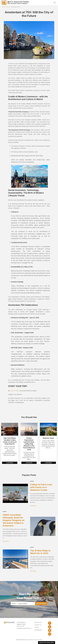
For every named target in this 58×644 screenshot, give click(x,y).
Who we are (38, 622)
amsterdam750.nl (30, 382)
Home (4, 7)
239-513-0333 (21, 626)
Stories (8, 7)
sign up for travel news (47, 643)
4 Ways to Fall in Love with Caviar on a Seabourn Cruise (41, 487)
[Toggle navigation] (55, 3)
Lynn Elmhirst (15, 391)
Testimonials (38, 630)
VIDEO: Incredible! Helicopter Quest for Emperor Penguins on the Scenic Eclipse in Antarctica (14, 520)
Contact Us (38, 625)
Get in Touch (41, 603)
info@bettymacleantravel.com (24, 628)
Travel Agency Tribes (38, 640)
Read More (33, 506)
